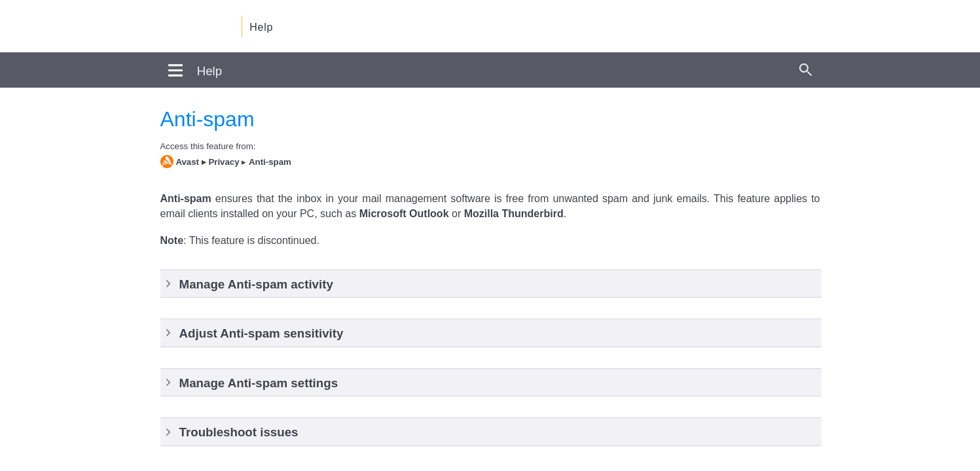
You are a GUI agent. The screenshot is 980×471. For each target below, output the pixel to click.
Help (261, 27)
